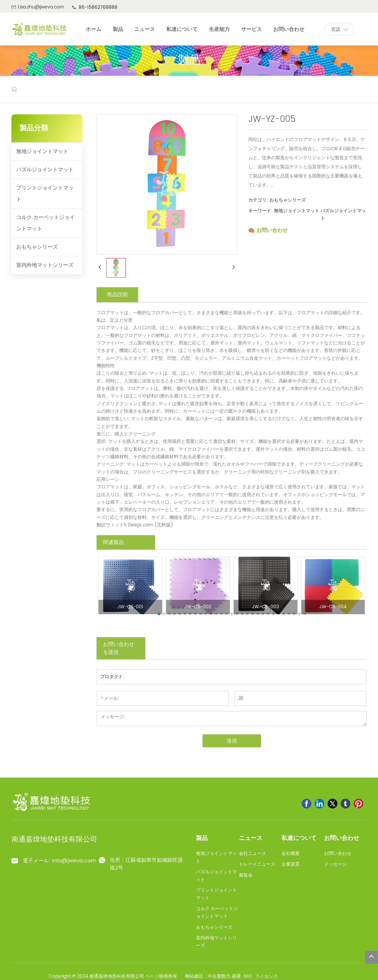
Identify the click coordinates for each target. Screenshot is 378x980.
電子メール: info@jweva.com (59, 861)
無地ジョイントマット (42, 151)
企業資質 (291, 864)
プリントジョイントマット (45, 193)
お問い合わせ (272, 230)
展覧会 (246, 875)
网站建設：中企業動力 (208, 976)
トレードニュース (257, 864)
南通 (236, 976)
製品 (189, 60)
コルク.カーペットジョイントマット (46, 223)
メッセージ (335, 864)
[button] (159, 614)
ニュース (251, 838)
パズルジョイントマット (45, 170)
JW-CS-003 (265, 607)
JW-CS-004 (333, 607)
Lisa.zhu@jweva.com (41, 7)
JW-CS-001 (130, 607)
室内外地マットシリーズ (45, 265)
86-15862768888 (98, 7)
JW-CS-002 (198, 607)
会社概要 (291, 853)
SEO (248, 976)
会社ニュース (253, 853)
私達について (299, 838)
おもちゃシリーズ (37, 247)
